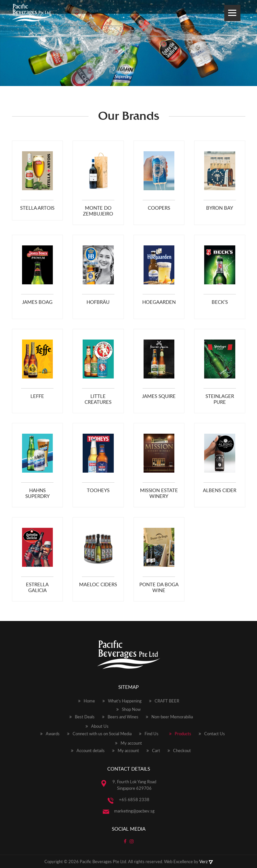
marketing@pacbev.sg (134, 811)
